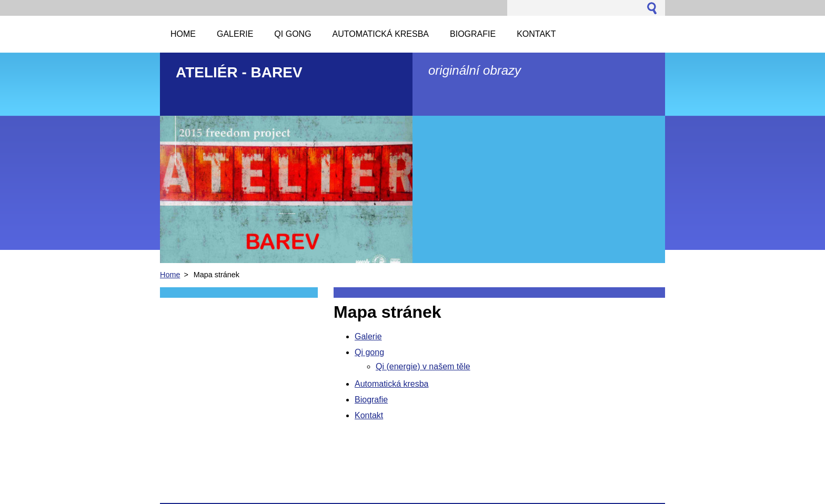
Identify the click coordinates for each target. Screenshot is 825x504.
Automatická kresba (392, 384)
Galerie (368, 336)
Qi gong (369, 352)
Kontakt (369, 415)
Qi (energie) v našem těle (423, 366)
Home (170, 275)
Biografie (371, 400)
